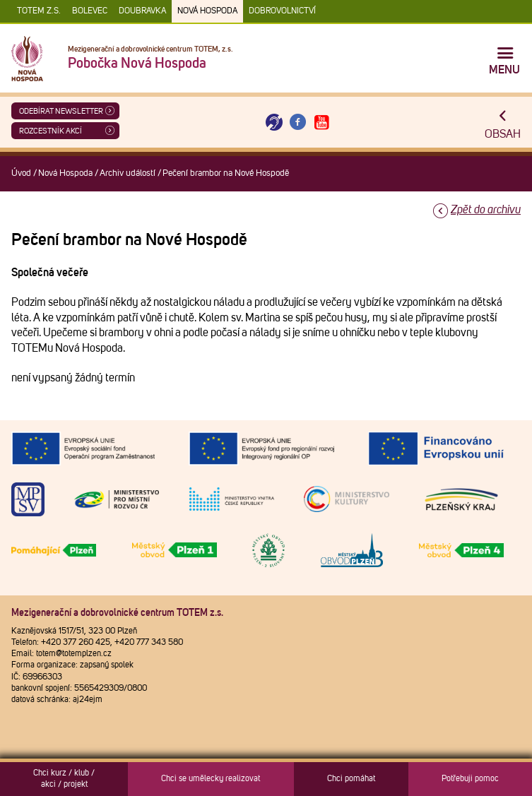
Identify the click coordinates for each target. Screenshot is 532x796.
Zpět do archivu (486, 210)
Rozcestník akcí (51, 131)
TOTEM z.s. (39, 11)
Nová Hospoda (207, 11)
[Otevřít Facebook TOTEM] (298, 123)
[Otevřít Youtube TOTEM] (321, 123)
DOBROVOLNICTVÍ (282, 11)
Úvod (21, 173)
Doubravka (142, 11)
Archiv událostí (128, 173)
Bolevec (90, 11)
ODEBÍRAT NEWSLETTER (61, 111)
